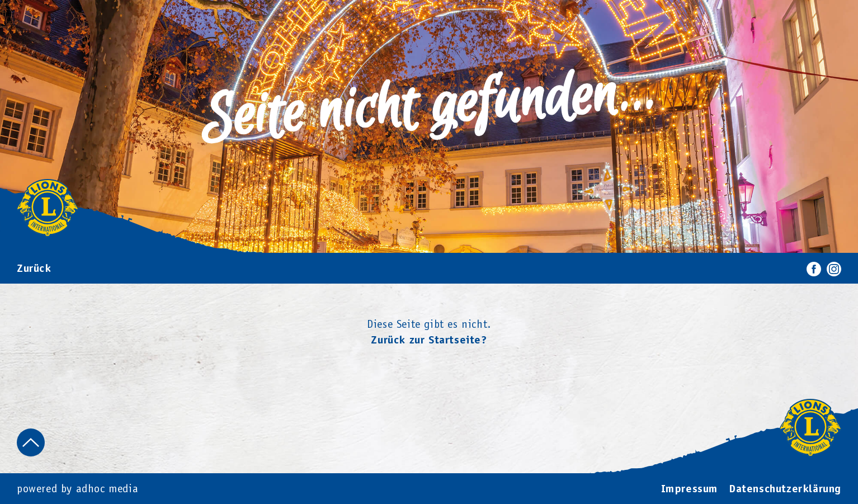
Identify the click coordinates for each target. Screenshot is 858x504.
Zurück (34, 269)
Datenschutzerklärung (785, 489)
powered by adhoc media (77, 489)
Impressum (689, 489)
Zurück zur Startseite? (429, 341)
